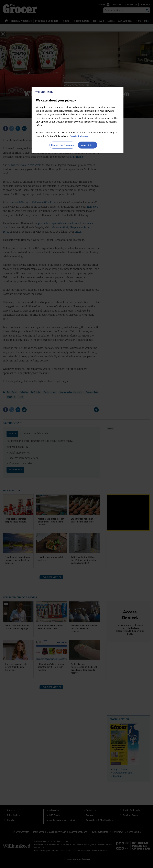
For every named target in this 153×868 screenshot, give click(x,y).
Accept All (87, 145)
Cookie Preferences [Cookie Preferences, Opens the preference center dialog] (62, 145)
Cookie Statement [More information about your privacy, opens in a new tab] (79, 136)
